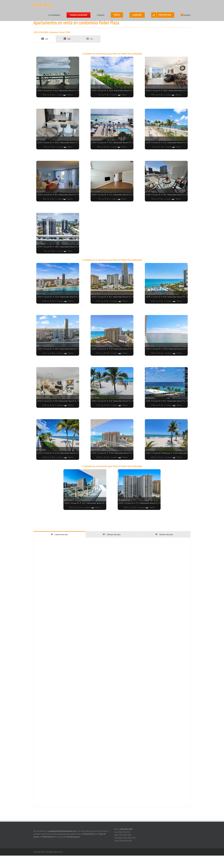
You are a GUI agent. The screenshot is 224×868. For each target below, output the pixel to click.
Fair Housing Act (73, 837)
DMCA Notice (48, 837)
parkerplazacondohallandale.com (62, 831)
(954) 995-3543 (126, 829)
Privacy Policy (89, 834)
